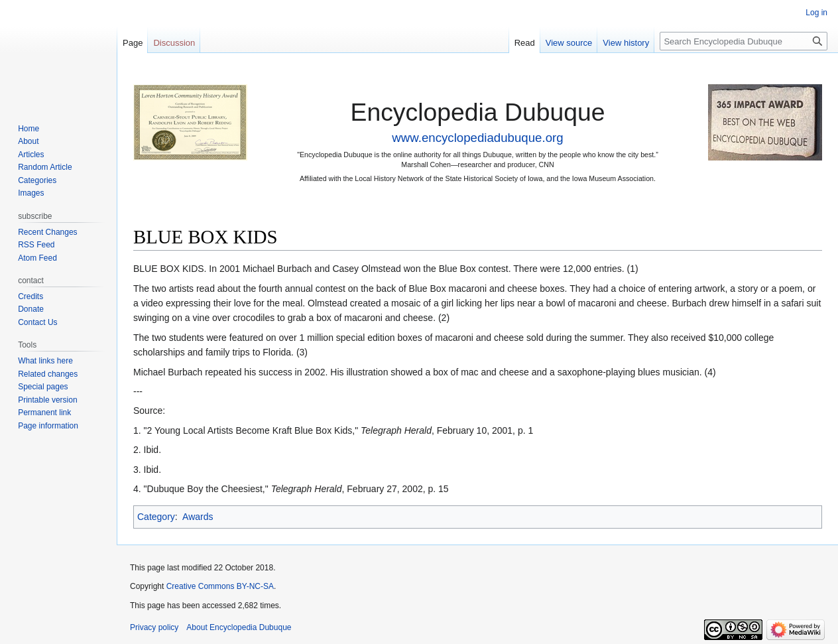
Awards (198, 517)
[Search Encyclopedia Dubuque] (744, 41)
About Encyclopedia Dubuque (239, 627)
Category (156, 517)
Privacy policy (154, 627)
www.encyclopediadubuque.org (477, 138)
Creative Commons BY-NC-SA (220, 586)
